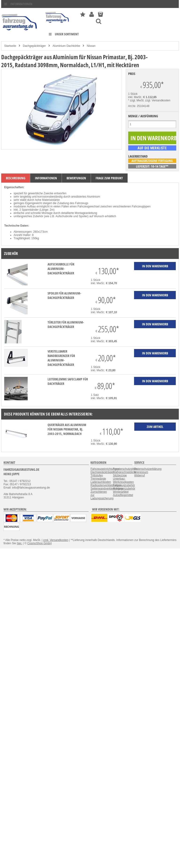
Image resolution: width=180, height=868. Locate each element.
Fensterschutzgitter (125, 469)
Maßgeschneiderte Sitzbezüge (125, 474)
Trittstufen (97, 475)
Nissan (91, 46)
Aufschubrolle (64, 216)
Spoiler (83, 216)
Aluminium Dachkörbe (66, 46)
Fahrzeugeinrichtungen (105, 469)
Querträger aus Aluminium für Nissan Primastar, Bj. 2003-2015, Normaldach (67, 429)
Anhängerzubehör (124, 489)
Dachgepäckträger (34, 46)
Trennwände (98, 479)
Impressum (141, 472)
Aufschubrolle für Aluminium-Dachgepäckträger (61, 269)
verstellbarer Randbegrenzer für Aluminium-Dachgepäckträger (61, 358)
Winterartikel (121, 492)
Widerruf (140, 475)
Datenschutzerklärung (148, 469)
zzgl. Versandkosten (158, 100)
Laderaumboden (101, 482)
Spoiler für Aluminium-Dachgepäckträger (64, 295)
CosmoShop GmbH (39, 543)
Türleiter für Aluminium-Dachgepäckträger (66, 324)
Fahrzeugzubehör (124, 485)
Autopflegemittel (123, 495)
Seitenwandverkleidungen (107, 489)
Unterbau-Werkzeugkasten (123, 480)
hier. (20, 543)
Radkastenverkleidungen (106, 485)
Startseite (10, 46)
